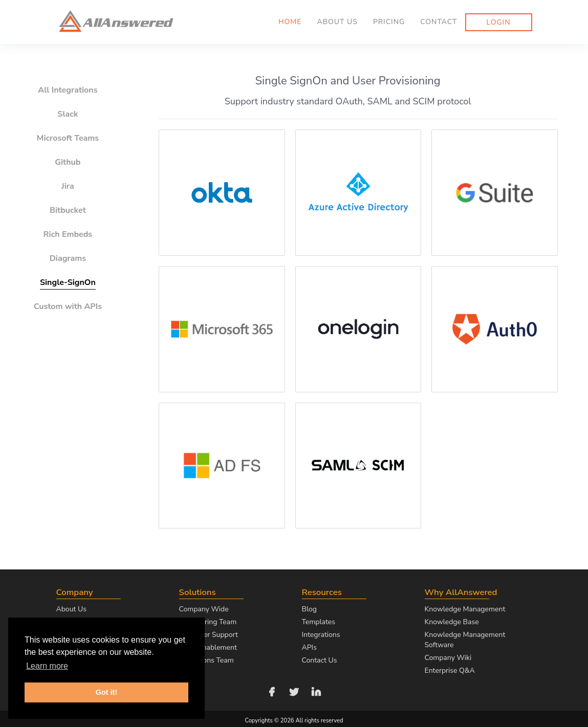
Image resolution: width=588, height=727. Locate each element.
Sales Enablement (208, 647)
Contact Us (320, 660)
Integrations (321, 635)
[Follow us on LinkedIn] (316, 691)
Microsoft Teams (68, 138)
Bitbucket (68, 210)
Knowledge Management (465, 609)
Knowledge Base (452, 622)
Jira (68, 186)
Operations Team (206, 660)
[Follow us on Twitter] (294, 691)
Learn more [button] (47, 666)
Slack (68, 114)
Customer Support (209, 635)
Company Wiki (448, 658)
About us (337, 22)
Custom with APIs (68, 306)
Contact (439, 22)
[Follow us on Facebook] (272, 691)
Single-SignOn (68, 282)
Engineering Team (208, 622)
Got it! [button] (106, 692)
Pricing (389, 22)
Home (290, 22)
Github (68, 162)
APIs (309, 647)
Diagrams (68, 258)
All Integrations (68, 90)
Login (499, 22)
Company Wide (204, 609)
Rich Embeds (68, 234)
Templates (319, 622)
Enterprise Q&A (450, 670)
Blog (310, 609)
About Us (71, 609)
